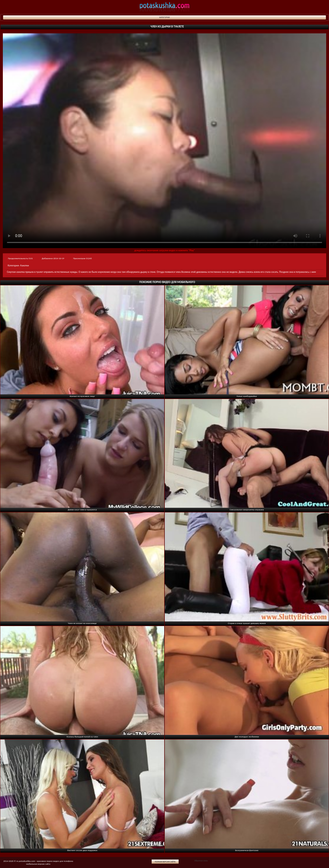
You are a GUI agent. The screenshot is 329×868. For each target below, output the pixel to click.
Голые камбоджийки (247, 396)
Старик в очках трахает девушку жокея (247, 623)
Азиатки (24, 265)
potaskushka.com (164, 7)
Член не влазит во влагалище (82, 623)
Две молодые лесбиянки (247, 737)
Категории (165, 17)
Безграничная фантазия (247, 850)
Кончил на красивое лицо (82, 396)
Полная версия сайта (165, 862)
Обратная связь (201, 861)
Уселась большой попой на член (82, 737)
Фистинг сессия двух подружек (82, 850)
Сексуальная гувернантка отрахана (247, 509)
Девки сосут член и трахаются (82, 509)
